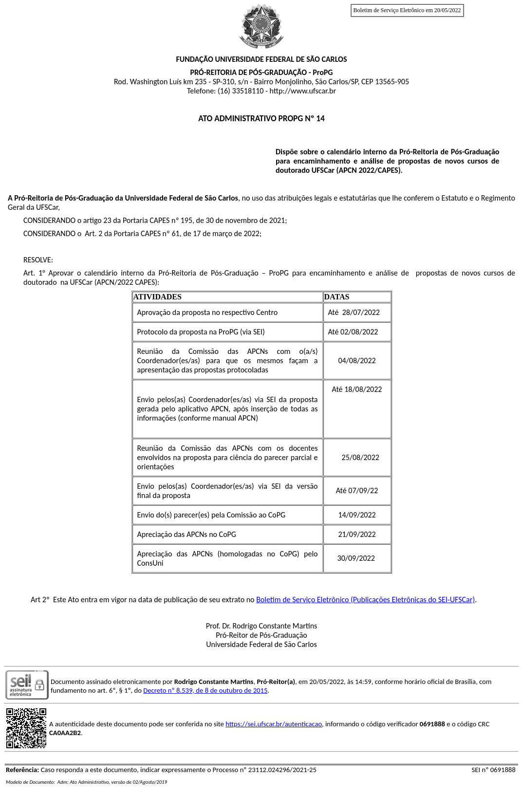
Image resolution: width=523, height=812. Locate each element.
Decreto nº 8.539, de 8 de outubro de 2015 (205, 690)
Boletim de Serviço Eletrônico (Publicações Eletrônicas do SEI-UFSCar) (365, 600)
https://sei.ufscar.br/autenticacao (274, 724)
